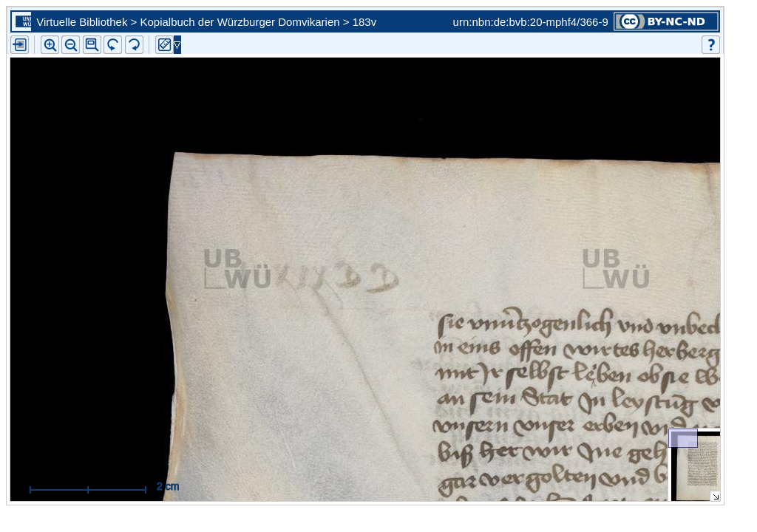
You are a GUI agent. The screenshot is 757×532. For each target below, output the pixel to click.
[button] (92, 45)
